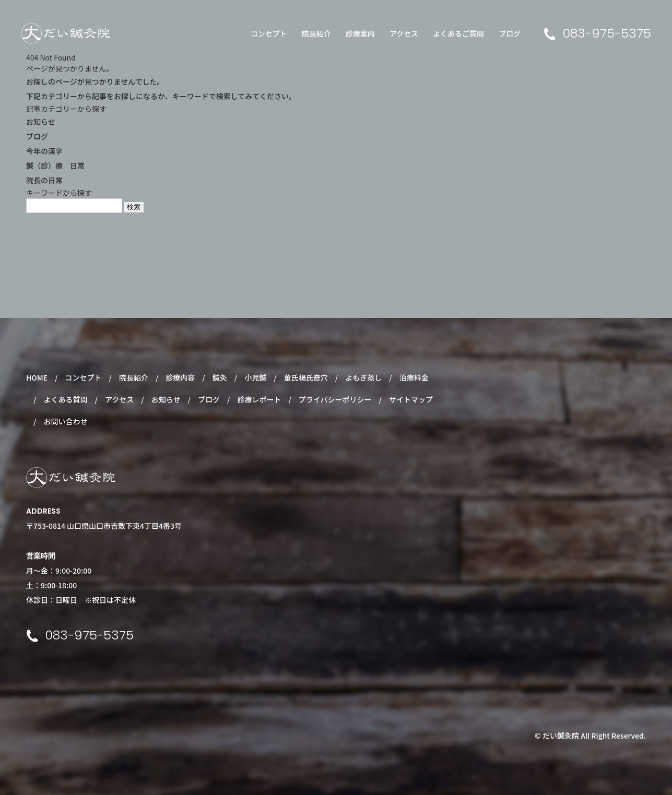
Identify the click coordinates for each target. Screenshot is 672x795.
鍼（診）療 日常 (55, 165)
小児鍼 (255, 377)
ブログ (510, 33)
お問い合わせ (65, 421)
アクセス (404, 33)
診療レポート (259, 399)
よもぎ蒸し (363, 377)
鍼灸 (220, 377)
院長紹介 (316, 33)
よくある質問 (65, 399)
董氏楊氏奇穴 (306, 377)
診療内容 (180, 377)
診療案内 (360, 33)
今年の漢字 (44, 151)
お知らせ (41, 122)
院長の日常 (44, 180)
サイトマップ (411, 399)
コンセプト (269, 33)
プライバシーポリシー (335, 399)
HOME (37, 377)
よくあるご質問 (458, 33)
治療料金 (414, 377)
